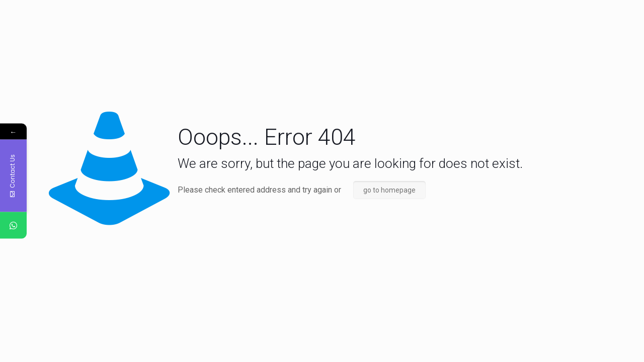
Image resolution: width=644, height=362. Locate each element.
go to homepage (389, 190)
